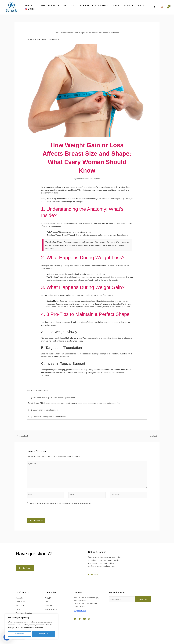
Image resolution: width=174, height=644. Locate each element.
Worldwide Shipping (24, 613)
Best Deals (20, 606)
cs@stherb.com (80, 611)
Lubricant (48, 606)
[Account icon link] (162, 7)
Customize (20, 634)
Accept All (43, 634)
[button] (35, 5)
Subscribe (143, 599)
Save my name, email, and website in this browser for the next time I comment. (61, 504)
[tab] (87, 401)
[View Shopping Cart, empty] (168, 7)
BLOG (115, 5)
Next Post (154, 436)
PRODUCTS (31, 5)
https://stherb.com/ (41, 391)
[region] (31, 626)
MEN (47, 602)
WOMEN (48, 598)
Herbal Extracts (51, 609)
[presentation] (43, 513)
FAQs (18, 609)
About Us (69, 5)
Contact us (83, 5)
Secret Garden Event (50, 5)
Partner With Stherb (133, 5)
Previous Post (21, 436)
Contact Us (20, 602)
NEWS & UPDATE (100, 5)
